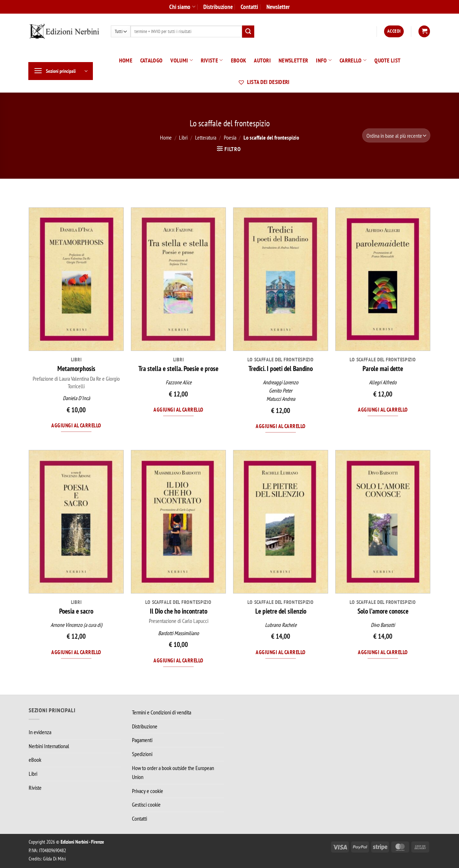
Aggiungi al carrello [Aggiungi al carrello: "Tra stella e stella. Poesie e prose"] (178, 409)
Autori (262, 60)
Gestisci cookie (146, 804)
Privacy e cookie (148, 791)
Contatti (249, 7)
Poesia (230, 137)
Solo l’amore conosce (383, 611)
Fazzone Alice (179, 382)
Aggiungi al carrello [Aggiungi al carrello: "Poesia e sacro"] (76, 652)
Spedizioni (142, 754)
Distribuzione (218, 7)
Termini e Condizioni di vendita (162, 712)
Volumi (181, 60)
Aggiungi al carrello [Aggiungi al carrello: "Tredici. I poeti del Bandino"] (280, 426)
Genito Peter (281, 391)
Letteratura (206, 137)
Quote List (387, 60)
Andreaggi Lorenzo (281, 382)
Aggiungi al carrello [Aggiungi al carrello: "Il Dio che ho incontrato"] (178, 660)
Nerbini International (49, 746)
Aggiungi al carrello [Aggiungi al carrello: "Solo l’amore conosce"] (383, 652)
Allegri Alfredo (383, 382)
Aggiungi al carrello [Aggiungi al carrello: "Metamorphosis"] (76, 425)
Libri (183, 137)
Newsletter (278, 7)
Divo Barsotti (383, 625)
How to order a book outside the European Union (173, 773)
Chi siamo (182, 7)
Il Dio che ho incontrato (179, 611)
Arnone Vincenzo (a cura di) (76, 625)
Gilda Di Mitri (55, 858)
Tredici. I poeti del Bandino (281, 369)
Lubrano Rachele (281, 625)
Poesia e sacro (76, 611)
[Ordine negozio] (396, 135)
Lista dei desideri (264, 82)
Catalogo (152, 60)
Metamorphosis (76, 369)
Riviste (212, 60)
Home (126, 60)
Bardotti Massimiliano (179, 633)
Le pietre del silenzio (281, 611)
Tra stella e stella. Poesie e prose (178, 369)
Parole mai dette (383, 369)
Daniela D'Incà (76, 398)
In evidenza (40, 732)
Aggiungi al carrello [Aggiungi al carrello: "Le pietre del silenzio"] (280, 652)
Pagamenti (142, 740)
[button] (394, 31)
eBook (239, 60)
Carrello (353, 60)
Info (324, 60)
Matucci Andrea (281, 399)
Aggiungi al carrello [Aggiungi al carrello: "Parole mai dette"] (383, 409)
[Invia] (248, 32)
